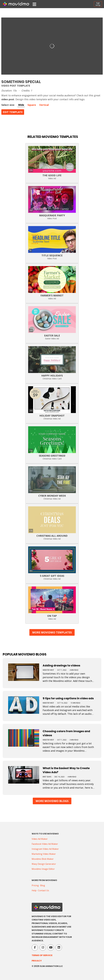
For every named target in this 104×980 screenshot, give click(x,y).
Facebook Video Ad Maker (45, 844)
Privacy (37, 961)
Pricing (35, 885)
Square (32, 105)
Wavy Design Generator (44, 864)
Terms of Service (42, 955)
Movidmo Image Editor (43, 869)
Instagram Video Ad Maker (45, 849)
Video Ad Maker (40, 839)
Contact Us (43, 890)
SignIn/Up (98, 4)
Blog (43, 885)
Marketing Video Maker (44, 854)
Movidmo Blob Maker (43, 859)
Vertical (44, 105)
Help (34, 890)
